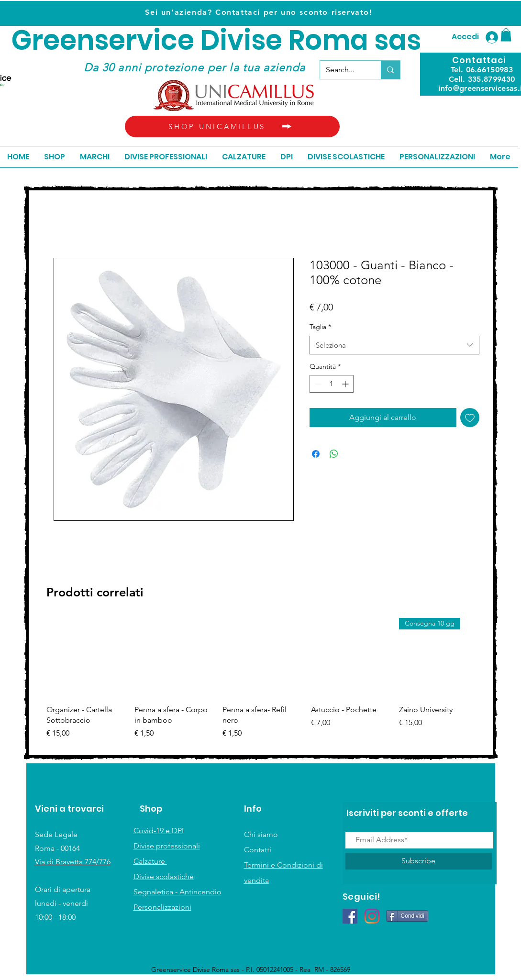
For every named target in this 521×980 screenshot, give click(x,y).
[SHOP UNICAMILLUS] (232, 127)
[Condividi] (407, 916)
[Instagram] (372, 916)
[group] (262, 684)
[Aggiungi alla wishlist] (470, 418)
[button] (506, 35)
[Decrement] (317, 384)
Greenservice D (116, 40)
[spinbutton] (332, 384)
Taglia (320, 327)
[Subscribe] (419, 861)
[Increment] (346, 384)
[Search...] (344, 70)
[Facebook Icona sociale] (350, 916)
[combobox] (394, 345)
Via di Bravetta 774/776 (73, 862)
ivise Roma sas (320, 40)
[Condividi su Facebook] (316, 454)
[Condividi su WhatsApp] (334, 454)
